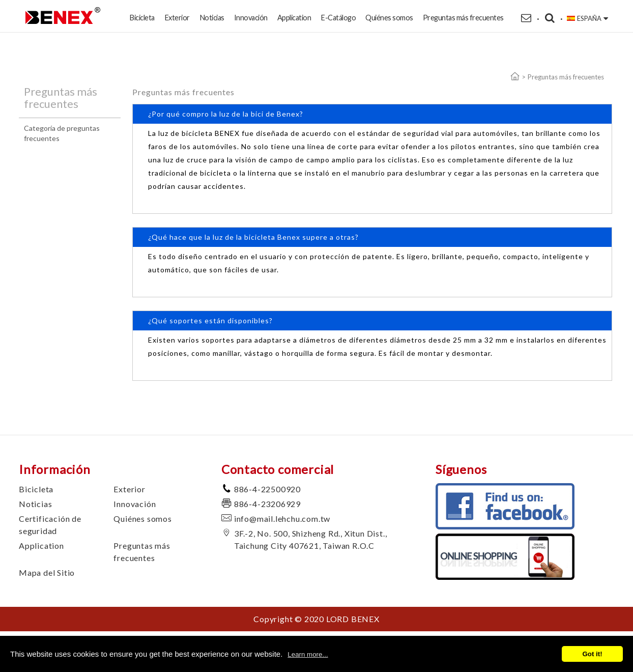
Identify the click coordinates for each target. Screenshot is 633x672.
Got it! (592, 654)
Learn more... (308, 654)
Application (294, 18)
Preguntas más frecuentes (463, 18)
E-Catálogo (338, 18)
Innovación (251, 18)
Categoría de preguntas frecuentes (62, 133)
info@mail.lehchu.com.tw (282, 519)
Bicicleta (142, 18)
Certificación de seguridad (50, 525)
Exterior (177, 18)
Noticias (212, 18)
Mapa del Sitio (47, 572)
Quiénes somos (389, 18)
